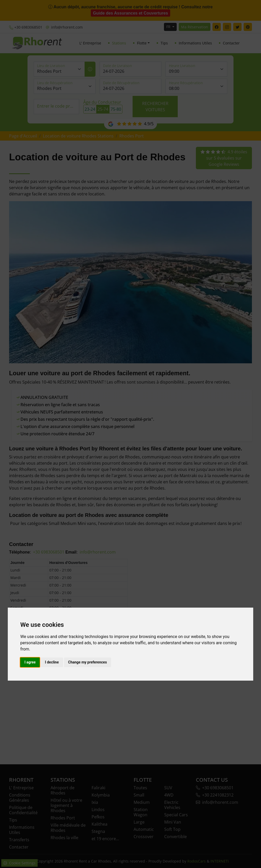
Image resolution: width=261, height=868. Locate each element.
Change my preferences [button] (88, 662)
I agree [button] (30, 662)
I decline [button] (52, 662)
